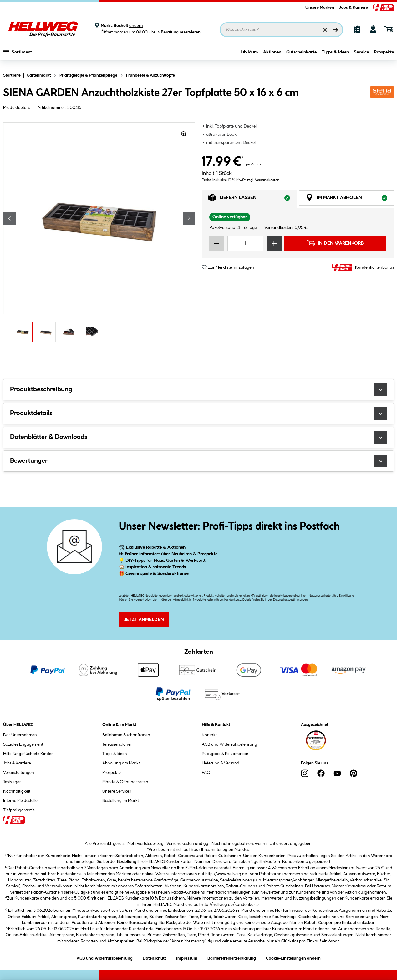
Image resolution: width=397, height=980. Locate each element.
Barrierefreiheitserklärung (232, 957)
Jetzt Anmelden (144, 620)
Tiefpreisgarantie (19, 810)
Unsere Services (117, 791)
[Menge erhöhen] (274, 243)
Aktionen (272, 55)
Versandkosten (180, 844)
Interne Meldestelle (20, 801)
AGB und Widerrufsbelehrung (229, 744)
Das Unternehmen (20, 735)
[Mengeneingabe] (245, 243)
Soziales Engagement (23, 744)
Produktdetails (17, 108)
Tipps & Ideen (335, 55)
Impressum (187, 957)
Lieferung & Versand (221, 763)
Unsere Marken (320, 8)
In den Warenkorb (335, 243)
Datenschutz (154, 957)
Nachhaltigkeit (17, 791)
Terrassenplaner (117, 744)
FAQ (206, 773)
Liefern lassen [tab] (252, 199)
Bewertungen (198, 461)
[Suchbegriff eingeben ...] (282, 30)
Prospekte (384, 55)
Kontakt (209, 735)
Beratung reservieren (179, 32)
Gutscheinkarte (301, 55)
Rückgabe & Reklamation (225, 754)
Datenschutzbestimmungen (290, 600)
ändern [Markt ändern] (136, 26)
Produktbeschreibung (198, 390)
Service (361, 55)
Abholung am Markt (121, 763)
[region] (99, 234)
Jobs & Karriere (354, 8)
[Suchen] (336, 30)
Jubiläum (249, 55)
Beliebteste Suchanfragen (126, 735)
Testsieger (12, 782)
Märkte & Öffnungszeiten (125, 782)
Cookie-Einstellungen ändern (293, 957)
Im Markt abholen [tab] (350, 199)
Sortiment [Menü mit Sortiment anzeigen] (18, 55)
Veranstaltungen (19, 773)
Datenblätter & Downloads (198, 437)
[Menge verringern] (217, 243)
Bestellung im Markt (121, 801)
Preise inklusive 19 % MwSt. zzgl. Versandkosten (241, 180)
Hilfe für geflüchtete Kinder (28, 754)
